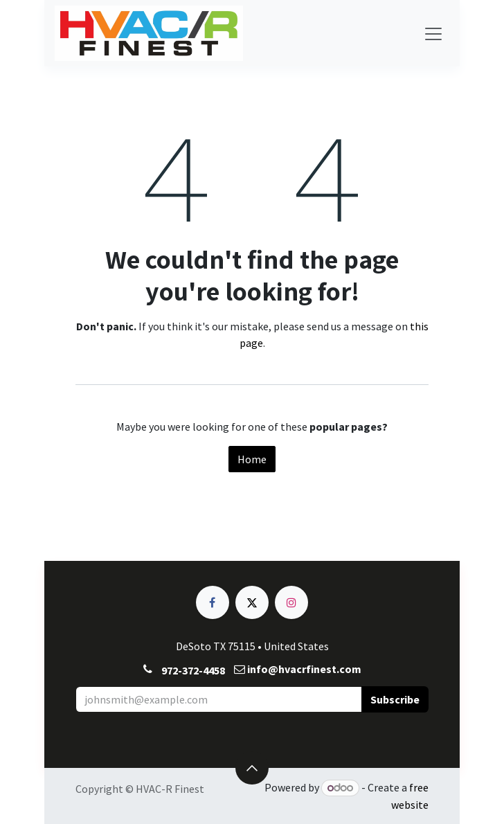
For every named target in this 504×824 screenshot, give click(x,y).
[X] (252, 602)
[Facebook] (213, 602)
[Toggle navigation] (433, 33)
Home (252, 459)
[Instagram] (291, 602)
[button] (395, 699)
